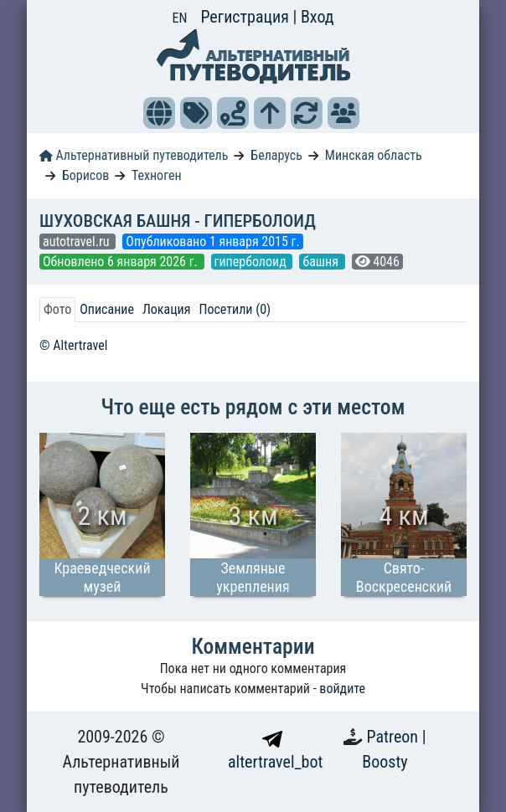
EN (180, 18)
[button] (159, 113)
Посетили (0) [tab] (235, 309)
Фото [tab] (57, 309)
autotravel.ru (77, 242)
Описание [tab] (107, 309)
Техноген (157, 175)
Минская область (374, 155)
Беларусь (276, 155)
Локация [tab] (167, 309)
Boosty (385, 762)
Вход (318, 17)
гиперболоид (252, 262)
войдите (342, 689)
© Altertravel (73, 345)
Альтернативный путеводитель (134, 155)
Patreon (395, 737)
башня (322, 262)
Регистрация (246, 17)
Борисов (85, 175)
